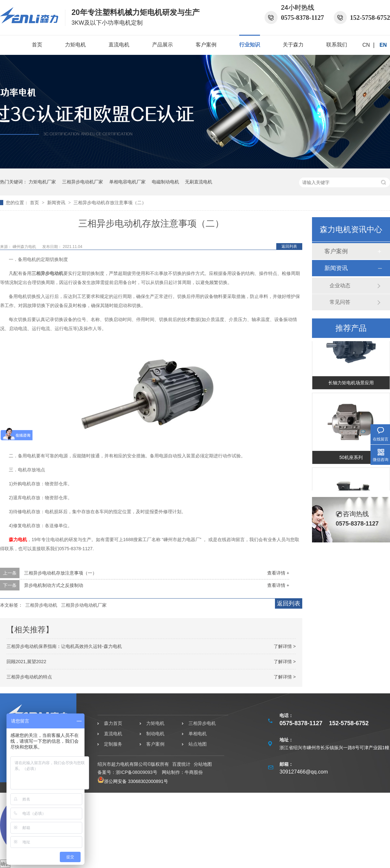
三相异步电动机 (41, 605)
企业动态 (340, 285)
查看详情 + (278, 573)
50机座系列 (351, 458)
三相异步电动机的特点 (29, 677)
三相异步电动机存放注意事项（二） (110, 203)
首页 (37, 45)
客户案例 (206, 45)
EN (383, 45)
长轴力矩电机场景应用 (351, 383)
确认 (5, 864)
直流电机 (119, 45)
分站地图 (203, 764)
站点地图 (198, 744)
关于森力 (293, 45)
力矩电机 (75, 45)
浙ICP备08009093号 (136, 772)
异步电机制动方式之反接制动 (54, 585)
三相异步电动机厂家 (83, 182)
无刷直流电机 (199, 182)
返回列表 (289, 246)
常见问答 (340, 302)
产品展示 (162, 45)
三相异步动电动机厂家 (84, 605)
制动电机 (155, 734)
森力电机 (18, 539)
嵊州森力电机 (25, 247)
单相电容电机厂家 (127, 182)
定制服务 (113, 744)
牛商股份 (194, 772)
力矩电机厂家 (42, 182)
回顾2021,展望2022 (26, 662)
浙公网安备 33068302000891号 (133, 781)
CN (366, 45)
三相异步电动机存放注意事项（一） (60, 573)
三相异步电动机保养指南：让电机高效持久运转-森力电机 (64, 646)
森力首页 (113, 723)
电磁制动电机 (165, 182)
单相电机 (198, 734)
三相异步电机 (202, 723)
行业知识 (250, 45)
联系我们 (337, 45)
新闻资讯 (57, 203)
